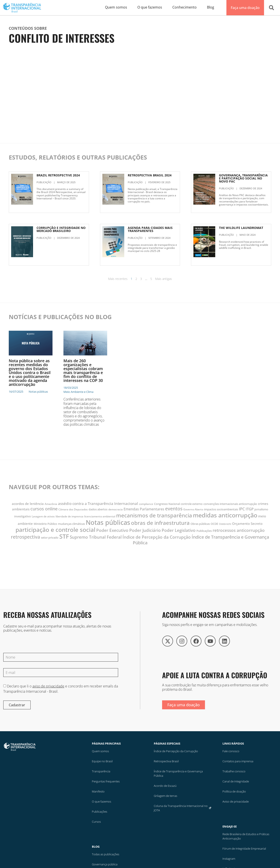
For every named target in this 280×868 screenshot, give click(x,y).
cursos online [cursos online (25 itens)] (44, 509)
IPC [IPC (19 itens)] (242, 509)
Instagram (229, 859)
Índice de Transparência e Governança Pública (178, 773)
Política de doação (234, 791)
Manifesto (98, 791)
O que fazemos (101, 801)
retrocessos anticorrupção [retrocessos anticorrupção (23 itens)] (239, 530)
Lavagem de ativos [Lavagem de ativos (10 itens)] (43, 516)
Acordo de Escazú (165, 786)
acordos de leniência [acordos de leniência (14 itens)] (28, 504)
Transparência (101, 771)
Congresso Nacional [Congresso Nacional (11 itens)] (167, 504)
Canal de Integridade (236, 781)
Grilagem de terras (165, 796)
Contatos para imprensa (238, 761)
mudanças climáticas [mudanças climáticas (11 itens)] (71, 524)
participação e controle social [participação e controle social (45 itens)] (55, 530)
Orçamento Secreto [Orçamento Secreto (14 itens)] (247, 524)
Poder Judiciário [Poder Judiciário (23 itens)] (145, 530)
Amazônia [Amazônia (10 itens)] (51, 504)
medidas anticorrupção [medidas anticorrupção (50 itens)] (225, 515)
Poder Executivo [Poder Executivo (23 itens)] (112, 530)
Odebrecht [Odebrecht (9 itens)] (225, 524)
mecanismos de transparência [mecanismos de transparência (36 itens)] (154, 515)
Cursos (96, 822)
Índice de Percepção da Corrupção (176, 751)
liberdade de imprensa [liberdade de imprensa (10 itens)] (69, 516)
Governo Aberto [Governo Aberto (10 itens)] (193, 509)
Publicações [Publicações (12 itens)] (204, 531)
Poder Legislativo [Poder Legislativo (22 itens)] (179, 530)
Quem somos (100, 751)
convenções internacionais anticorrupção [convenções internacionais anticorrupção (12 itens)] (230, 504)
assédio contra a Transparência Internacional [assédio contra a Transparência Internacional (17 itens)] (98, 503)
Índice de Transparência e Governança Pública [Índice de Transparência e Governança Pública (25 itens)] (201, 540)
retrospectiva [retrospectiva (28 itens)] (25, 537)
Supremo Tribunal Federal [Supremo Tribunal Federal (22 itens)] (96, 537)
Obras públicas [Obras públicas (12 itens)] (200, 524)
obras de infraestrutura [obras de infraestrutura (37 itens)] (160, 523)
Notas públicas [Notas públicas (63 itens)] (108, 522)
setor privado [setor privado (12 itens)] (50, 538)
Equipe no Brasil (102, 761)
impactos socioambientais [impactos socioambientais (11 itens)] (221, 509)
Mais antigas (164, 279)
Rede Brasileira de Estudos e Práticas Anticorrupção (246, 836)
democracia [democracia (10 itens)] (115, 509)
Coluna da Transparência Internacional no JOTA (183, 808)
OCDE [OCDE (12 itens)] (214, 524)
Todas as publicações (106, 854)
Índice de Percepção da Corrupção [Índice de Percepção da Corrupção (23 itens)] (157, 537)
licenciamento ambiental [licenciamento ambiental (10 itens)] (100, 516)
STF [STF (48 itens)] (64, 536)
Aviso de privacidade (236, 801)
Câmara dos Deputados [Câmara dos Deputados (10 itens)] (73, 509)
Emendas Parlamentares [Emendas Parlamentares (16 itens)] (144, 509)
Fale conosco (231, 751)
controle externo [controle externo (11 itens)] (192, 504)
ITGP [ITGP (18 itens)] (250, 509)
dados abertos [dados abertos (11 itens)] (98, 509)
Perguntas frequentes (106, 781)
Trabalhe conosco (234, 771)
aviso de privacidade (48, 686)
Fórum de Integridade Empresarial (244, 849)
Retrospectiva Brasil (166, 761)
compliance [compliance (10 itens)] (146, 504)
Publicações (100, 812)
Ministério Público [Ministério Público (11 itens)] (45, 524)
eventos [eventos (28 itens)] (174, 509)
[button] (271, 8)
